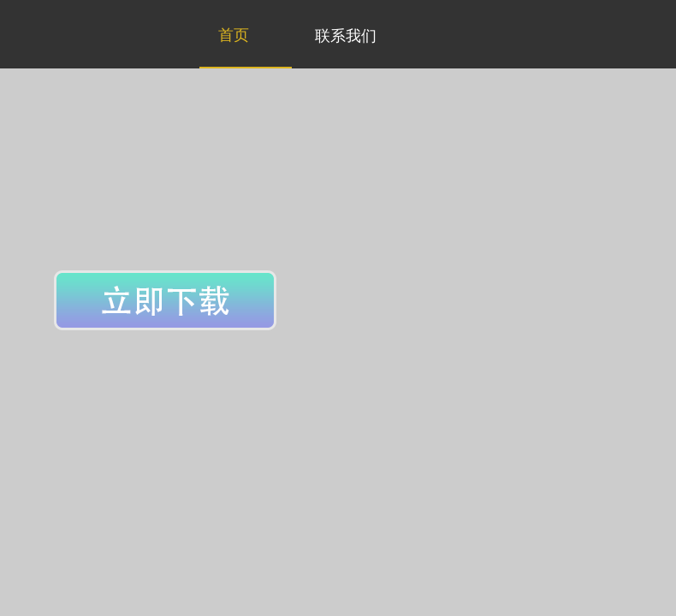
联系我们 (346, 36)
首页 (234, 35)
